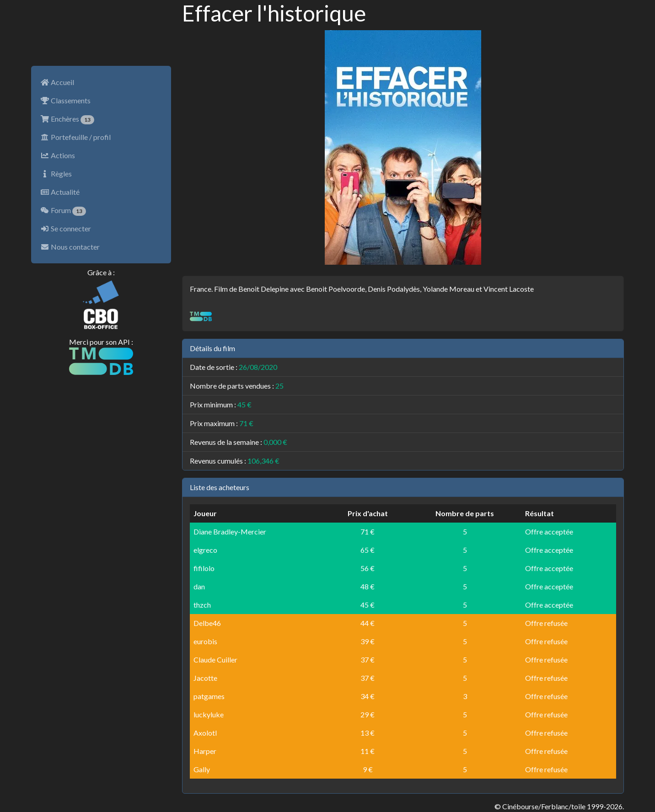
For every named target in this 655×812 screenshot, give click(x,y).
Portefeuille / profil (75, 137)
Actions (58, 155)
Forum (63, 211)
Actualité (60, 192)
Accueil (57, 82)
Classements (65, 100)
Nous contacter (70, 247)
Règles (56, 174)
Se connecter (66, 228)
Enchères (67, 119)
